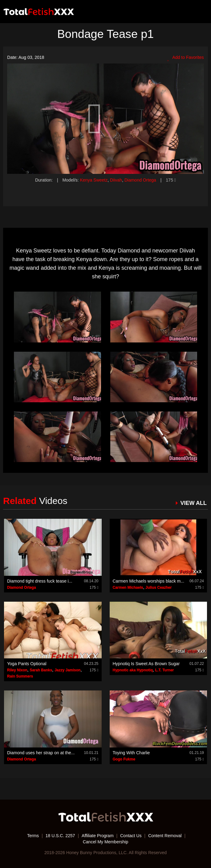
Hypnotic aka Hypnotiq (133, 670)
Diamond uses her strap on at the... (41, 753)
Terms (33, 836)
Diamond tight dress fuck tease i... (40, 581)
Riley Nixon (17, 670)
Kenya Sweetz (94, 180)
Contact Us (131, 836)
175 (171, 180)
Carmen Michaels (128, 588)
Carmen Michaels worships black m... (149, 581)
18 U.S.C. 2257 (60, 836)
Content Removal (165, 836)
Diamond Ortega (140, 180)
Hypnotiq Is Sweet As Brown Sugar (146, 664)
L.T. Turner (164, 670)
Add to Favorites (186, 58)
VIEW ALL (194, 503)
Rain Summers (20, 676)
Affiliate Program (97, 836)
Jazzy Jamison (68, 670)
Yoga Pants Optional (27, 664)
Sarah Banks (41, 670)
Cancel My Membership (105, 842)
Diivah (116, 180)
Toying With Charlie (131, 753)
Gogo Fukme (124, 759)
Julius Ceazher (159, 588)
